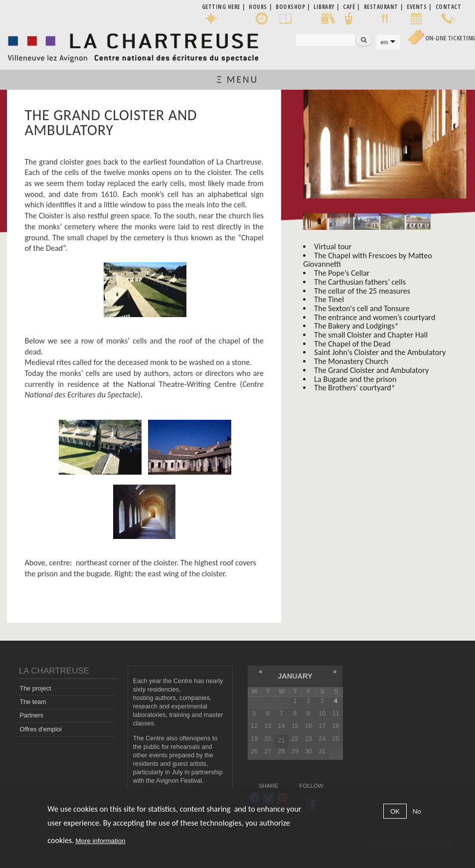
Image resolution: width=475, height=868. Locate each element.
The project (35, 689)
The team (33, 702)
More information (101, 841)
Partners (31, 715)
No (417, 811)
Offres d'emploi (40, 729)
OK (395, 811)
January (295, 676)
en (384, 42)
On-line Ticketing (450, 38)
